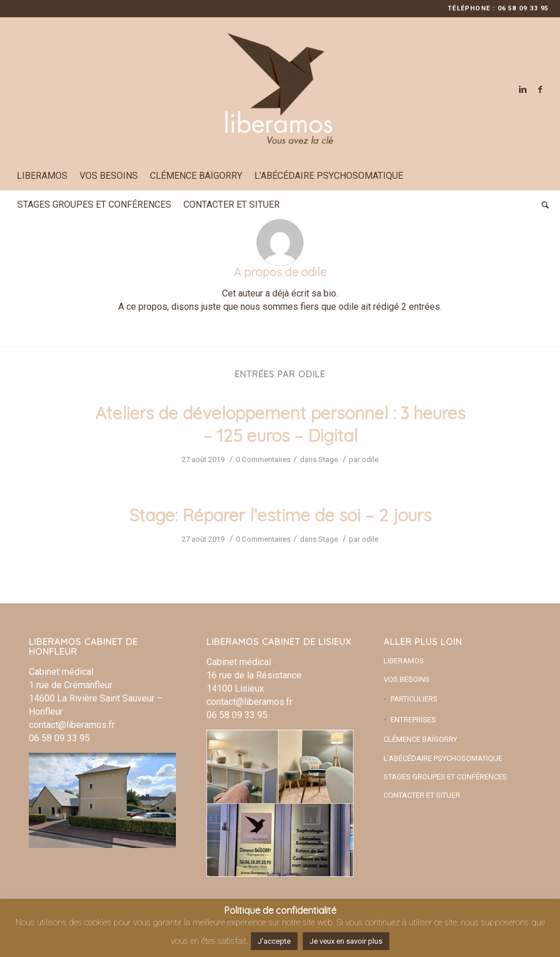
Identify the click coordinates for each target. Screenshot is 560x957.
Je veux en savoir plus (346, 941)
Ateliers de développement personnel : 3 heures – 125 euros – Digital (280, 424)
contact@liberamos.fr (72, 725)
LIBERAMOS (404, 661)
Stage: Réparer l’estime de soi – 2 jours (280, 515)
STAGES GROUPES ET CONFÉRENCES (445, 777)
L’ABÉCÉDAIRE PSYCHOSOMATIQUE (443, 758)
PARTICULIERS (414, 699)
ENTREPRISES (413, 720)
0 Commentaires (263, 459)
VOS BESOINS (407, 679)
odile (370, 459)
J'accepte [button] (274, 941)
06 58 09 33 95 (59, 738)
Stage (328, 459)
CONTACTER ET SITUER (422, 795)
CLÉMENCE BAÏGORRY (420, 739)
